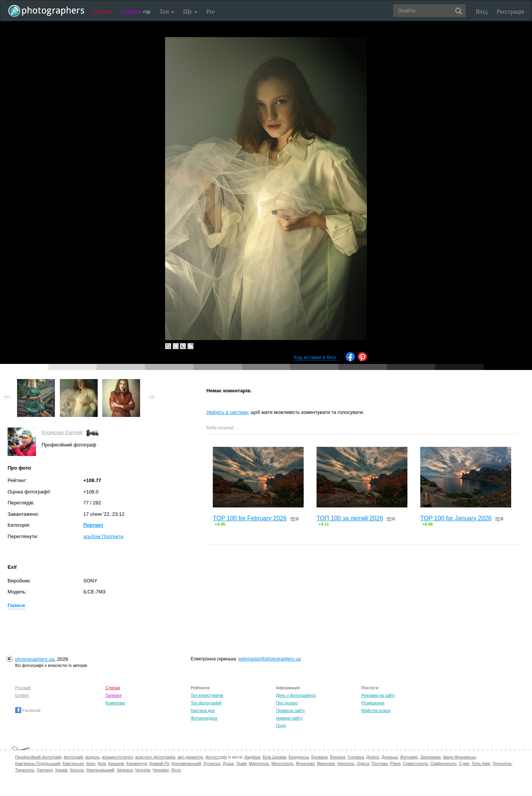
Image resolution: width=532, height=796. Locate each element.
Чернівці (161, 770)
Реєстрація (510, 12)
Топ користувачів (207, 695)
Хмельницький (100, 770)
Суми (464, 763)
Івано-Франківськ (459, 757)
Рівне (395, 763)
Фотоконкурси (204, 718)
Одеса (363, 763)
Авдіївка (253, 757)
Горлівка (356, 757)
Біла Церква (275, 757)
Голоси (16, 605)
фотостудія (216, 757)
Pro (211, 12)
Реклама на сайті (378, 695)
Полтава (380, 763)
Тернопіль (502, 763)
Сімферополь (444, 763)
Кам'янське (73, 763)
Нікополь (346, 763)
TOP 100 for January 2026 (456, 518)
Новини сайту (289, 718)
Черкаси (125, 770)
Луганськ (212, 763)
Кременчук (137, 763)
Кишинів (116, 763)
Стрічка (102, 12)
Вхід (482, 12)
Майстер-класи (376, 710)
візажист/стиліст (117, 757)
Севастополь (415, 763)
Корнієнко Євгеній (62, 432)
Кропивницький (186, 763)
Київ (102, 763)
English (22, 695)
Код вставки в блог (315, 357)
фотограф (73, 757)
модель (93, 757)
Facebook (28, 710)
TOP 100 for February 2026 (250, 518)
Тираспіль (25, 770)
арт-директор (190, 757)
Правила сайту (290, 710)
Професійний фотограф (38, 757)
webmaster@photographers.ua (269, 659)
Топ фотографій (206, 703)
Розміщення (373, 703)
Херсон (77, 770)
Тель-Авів (481, 763)
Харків (61, 770)
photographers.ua (35, 659)
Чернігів (142, 770)
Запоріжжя (431, 757)
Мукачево (305, 763)
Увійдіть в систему (227, 412)
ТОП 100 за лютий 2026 (350, 518)
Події (281, 726)
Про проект (287, 703)
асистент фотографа (155, 757)
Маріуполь (259, 763)
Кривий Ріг (159, 763)
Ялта (176, 770)
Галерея (136, 12)
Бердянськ (299, 757)
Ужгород (45, 770)
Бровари (320, 757)
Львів (241, 763)
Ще (190, 12)
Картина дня (203, 710)
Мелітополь (282, 763)
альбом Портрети (103, 536)
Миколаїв (326, 763)
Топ (167, 12)
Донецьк (389, 757)
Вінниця (338, 757)
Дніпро (373, 757)
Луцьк (228, 763)
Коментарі (115, 703)
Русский (23, 688)
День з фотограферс (296, 695)
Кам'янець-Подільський (38, 763)
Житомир (409, 757)
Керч (91, 763)
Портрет (93, 525)
